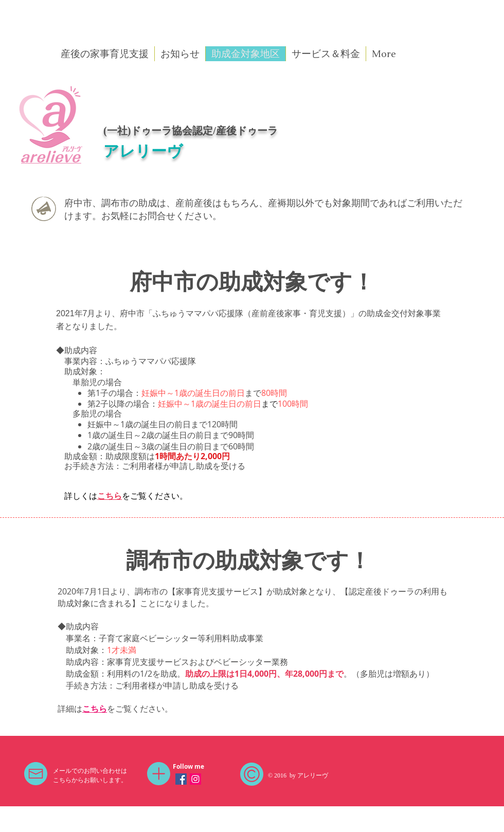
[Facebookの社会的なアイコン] (181, 779)
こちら (110, 496)
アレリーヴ (143, 151)
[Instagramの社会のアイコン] (195, 779)
